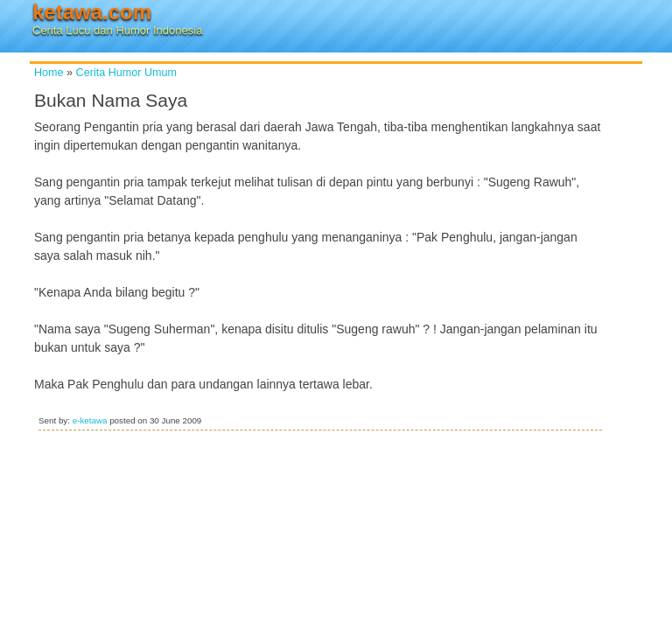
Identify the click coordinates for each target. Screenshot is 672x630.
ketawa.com (92, 12)
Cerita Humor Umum (126, 73)
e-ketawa (90, 420)
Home (49, 73)
